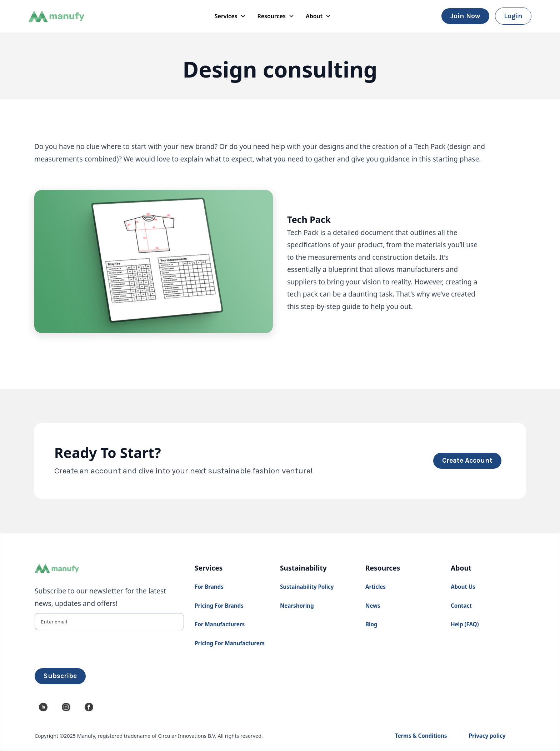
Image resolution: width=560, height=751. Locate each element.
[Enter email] (109, 622)
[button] (230, 16)
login (513, 16)
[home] (69, 16)
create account (467, 460)
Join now (465, 16)
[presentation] (89, 648)
